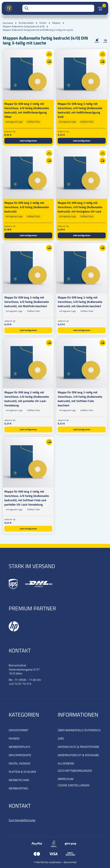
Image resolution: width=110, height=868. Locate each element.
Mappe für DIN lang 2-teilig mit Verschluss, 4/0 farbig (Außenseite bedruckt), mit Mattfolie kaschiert (27, 302)
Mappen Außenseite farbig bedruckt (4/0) (24, 26)
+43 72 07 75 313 (20, 684)
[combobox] (58, 8)
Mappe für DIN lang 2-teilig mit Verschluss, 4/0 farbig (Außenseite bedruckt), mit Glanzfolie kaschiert (80, 302)
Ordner (43, 23)
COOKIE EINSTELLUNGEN (74, 785)
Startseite (8, 23)
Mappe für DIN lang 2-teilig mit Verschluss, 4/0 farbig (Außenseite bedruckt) (27, 207)
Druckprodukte (26, 23)
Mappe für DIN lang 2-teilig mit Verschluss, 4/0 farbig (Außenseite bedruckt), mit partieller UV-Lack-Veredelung (27, 399)
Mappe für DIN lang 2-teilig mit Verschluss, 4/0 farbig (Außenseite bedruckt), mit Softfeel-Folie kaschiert (80, 399)
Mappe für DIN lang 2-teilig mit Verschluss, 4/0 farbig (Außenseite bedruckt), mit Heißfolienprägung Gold (80, 110)
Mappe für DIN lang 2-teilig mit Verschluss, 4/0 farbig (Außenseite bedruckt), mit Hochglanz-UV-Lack (80, 207)
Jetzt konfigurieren (28, 141)
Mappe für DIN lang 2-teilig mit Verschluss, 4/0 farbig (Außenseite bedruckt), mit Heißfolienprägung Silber (27, 110)
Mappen (56, 23)
